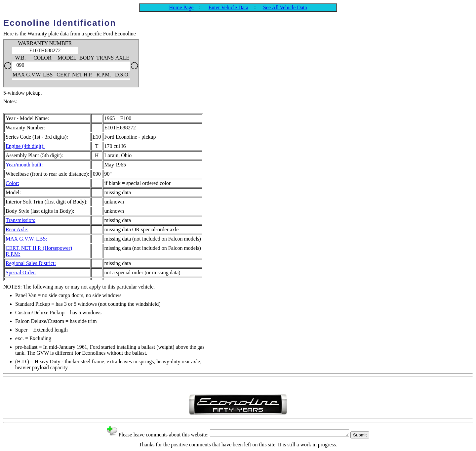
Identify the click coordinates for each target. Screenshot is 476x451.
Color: (12, 183)
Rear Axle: (17, 229)
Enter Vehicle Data (229, 7)
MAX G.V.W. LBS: (26, 239)
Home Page (181, 7)
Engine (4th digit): (25, 146)
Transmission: (20, 220)
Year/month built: (24, 165)
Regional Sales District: (31, 263)
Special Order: (21, 272)
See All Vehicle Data (285, 7)
